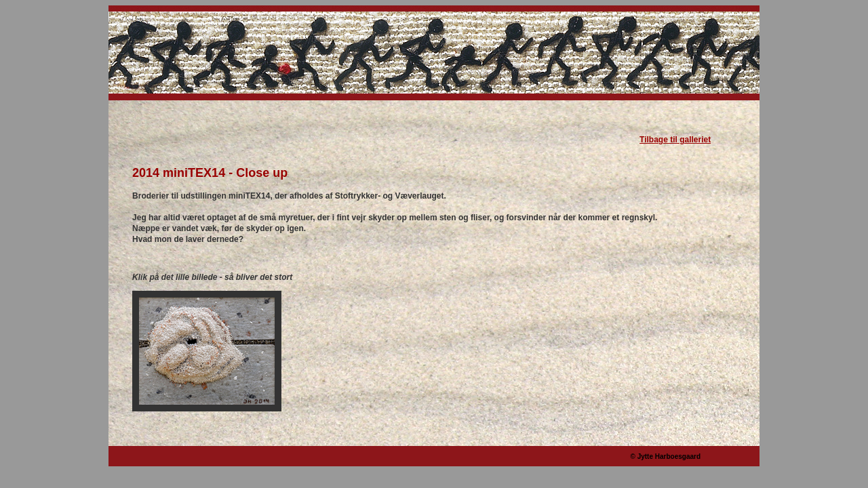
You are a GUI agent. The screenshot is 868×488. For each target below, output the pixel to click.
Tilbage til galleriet (675, 140)
